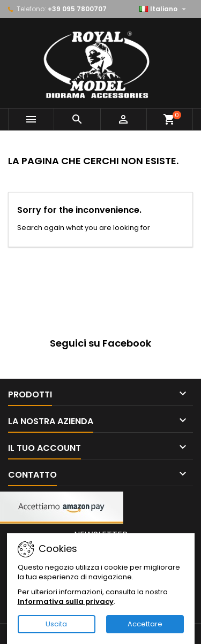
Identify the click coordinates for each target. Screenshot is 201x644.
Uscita (56, 624)
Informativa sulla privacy (66, 601)
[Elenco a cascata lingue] (164, 9)
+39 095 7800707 (77, 9)
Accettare (145, 624)
